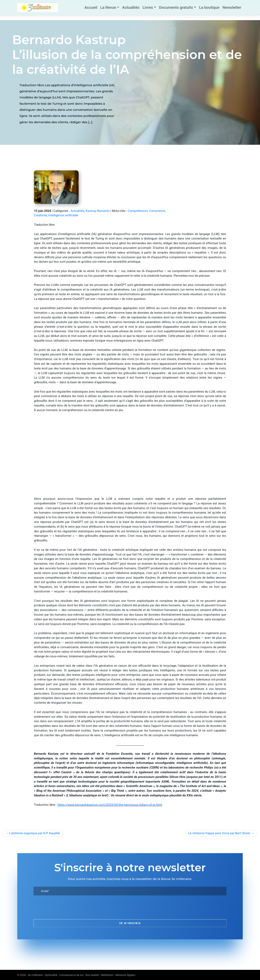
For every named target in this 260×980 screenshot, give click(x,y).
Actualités (131, 7)
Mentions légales (125, 975)
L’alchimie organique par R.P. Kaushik (34, 833)
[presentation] (64, 907)
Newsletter (232, 7)
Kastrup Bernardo (98, 211)
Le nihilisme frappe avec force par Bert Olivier (219, 833)
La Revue (108, 7)
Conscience (157, 211)
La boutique (209, 7)
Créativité (40, 215)
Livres (148, 7)
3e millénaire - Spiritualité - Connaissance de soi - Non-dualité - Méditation (71, 975)
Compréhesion (138, 211)
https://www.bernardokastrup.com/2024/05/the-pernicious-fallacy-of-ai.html (110, 805)
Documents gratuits (176, 7)
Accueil (91, 7)
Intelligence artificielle (63, 215)
